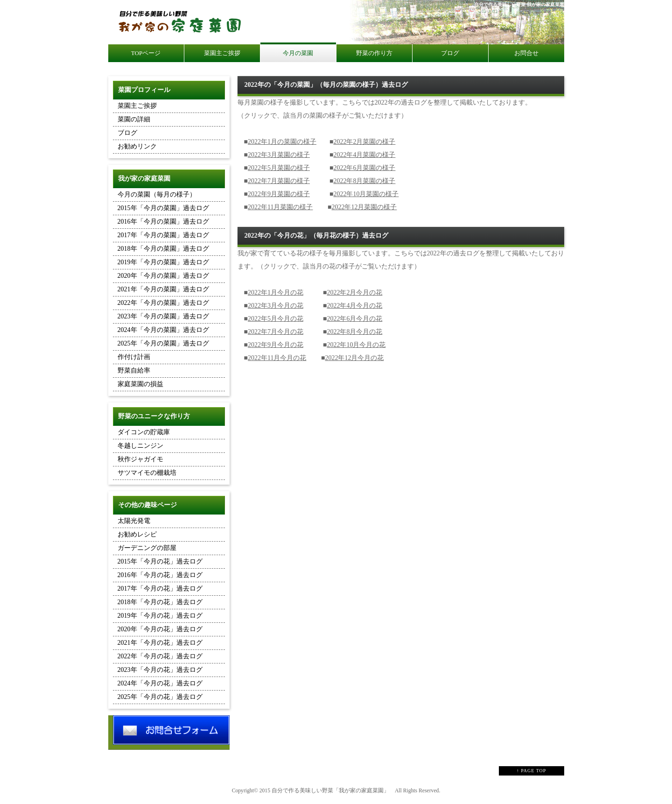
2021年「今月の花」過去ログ (160, 643)
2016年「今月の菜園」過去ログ (163, 222)
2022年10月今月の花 (356, 345)
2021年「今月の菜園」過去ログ (163, 289)
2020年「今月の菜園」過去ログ (163, 276)
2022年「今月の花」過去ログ (160, 656)
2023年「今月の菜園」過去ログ (163, 316)
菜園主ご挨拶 (137, 106)
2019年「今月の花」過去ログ (160, 616)
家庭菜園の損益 (140, 384)
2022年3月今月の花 (276, 306)
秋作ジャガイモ (140, 459)
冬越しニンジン (140, 446)
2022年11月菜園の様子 (280, 207)
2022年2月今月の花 (354, 293)
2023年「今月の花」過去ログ (160, 670)
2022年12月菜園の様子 (364, 207)
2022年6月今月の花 (354, 319)
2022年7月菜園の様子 (279, 181)
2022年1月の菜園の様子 (282, 142)
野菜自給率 (134, 370)
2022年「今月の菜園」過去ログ (163, 303)
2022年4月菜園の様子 (364, 155)
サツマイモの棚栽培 (147, 473)
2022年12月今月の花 (354, 358)
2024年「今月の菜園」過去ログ (163, 330)
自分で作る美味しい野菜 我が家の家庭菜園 (519, 4)
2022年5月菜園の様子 (279, 168)
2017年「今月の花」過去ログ (160, 589)
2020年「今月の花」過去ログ (160, 629)
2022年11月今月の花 (277, 358)
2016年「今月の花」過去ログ (160, 575)
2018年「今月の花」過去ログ (160, 602)
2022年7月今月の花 (276, 332)
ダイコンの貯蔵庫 (144, 432)
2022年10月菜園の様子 (366, 194)
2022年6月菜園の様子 (364, 168)
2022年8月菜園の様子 (364, 181)
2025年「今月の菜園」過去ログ (163, 343)
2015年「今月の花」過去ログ (160, 561)
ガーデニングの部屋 (147, 548)
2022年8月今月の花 (354, 332)
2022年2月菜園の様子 (364, 142)
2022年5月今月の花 (276, 319)
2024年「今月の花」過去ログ (160, 683)
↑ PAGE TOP (532, 771)
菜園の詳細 (134, 119)
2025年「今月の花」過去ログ (160, 697)
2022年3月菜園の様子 (279, 155)
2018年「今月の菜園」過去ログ (163, 249)
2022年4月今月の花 (354, 306)
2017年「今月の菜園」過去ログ (163, 235)
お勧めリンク (137, 146)
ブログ (127, 133)
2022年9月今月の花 (276, 345)
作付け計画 (134, 357)
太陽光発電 (134, 521)
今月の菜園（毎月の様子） (157, 194)
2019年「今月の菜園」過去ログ (163, 262)
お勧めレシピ (137, 534)
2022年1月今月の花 (276, 293)
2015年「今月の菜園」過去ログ (163, 208)
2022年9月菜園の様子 (279, 194)
